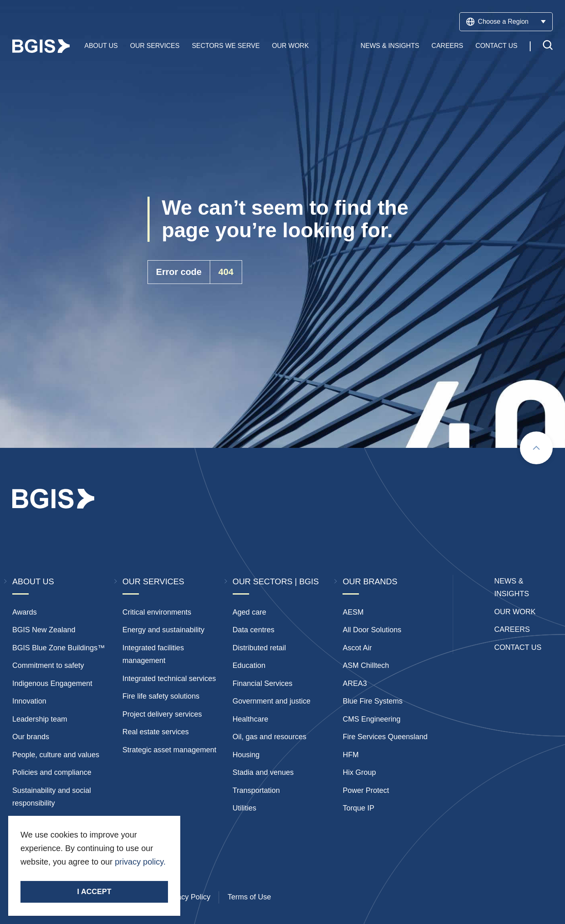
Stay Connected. (52, 876)
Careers (447, 46)
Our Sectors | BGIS (276, 581)
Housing (246, 755)
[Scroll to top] (536, 448)
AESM (353, 612)
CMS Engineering (371, 719)
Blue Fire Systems (372, 701)
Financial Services (263, 683)
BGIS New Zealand (44, 630)
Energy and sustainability (163, 630)
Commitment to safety (48, 665)
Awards (25, 612)
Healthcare (251, 719)
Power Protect (366, 790)
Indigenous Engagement (52, 683)
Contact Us (496, 46)
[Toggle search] (548, 47)
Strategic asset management (169, 750)
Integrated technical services (169, 679)
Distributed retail (259, 648)
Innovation (29, 701)
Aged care (250, 612)
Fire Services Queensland (385, 737)
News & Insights (390, 46)
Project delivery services (162, 714)
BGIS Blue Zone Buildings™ (59, 648)
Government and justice (272, 701)
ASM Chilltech (366, 665)
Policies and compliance (52, 772)
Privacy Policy (187, 897)
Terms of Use (249, 897)
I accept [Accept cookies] (94, 892)
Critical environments (157, 612)
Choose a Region (506, 22)
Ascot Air (357, 648)
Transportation (256, 790)
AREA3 (355, 683)
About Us (101, 46)
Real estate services (156, 732)
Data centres (254, 630)
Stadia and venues (263, 772)
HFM (351, 755)
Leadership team (40, 719)
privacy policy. (140, 862)
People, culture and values (56, 755)
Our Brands (370, 581)
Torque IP (358, 808)
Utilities (245, 808)
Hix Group (359, 772)
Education (249, 665)
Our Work (290, 46)
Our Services (155, 46)
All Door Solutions (372, 630)
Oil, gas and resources (270, 737)
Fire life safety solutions (161, 696)
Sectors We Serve (226, 46)
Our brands (31, 737)
